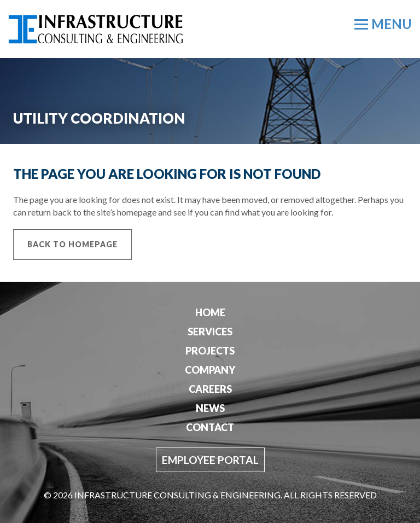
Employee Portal (210, 460)
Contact (210, 427)
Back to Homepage (72, 244)
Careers (210, 389)
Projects (210, 351)
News (210, 408)
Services (210, 332)
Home (210, 312)
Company (210, 370)
